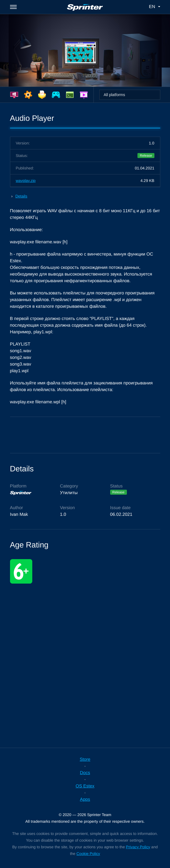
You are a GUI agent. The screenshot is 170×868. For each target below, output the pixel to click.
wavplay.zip (26, 181)
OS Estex (85, 786)
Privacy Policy (138, 847)
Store (85, 760)
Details (21, 196)
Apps (85, 800)
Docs (85, 773)
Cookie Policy (88, 854)
